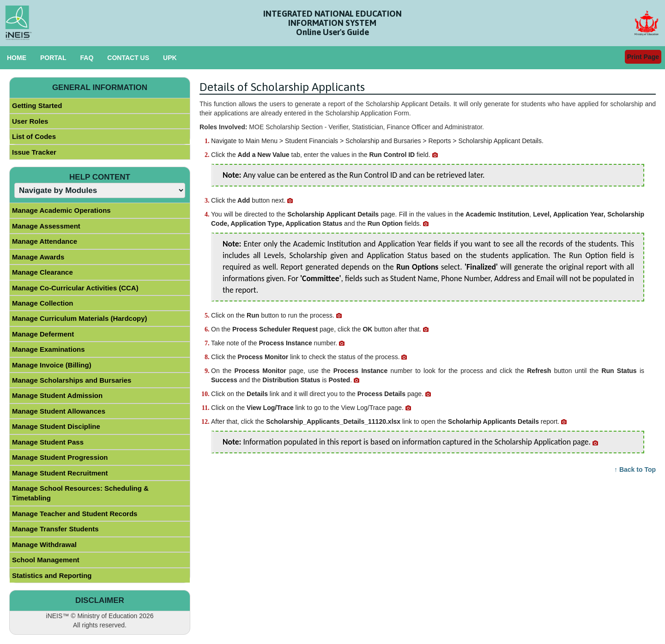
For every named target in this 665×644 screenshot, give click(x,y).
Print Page (643, 57)
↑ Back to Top (635, 469)
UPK (170, 58)
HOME (17, 58)
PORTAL (53, 58)
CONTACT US (128, 58)
